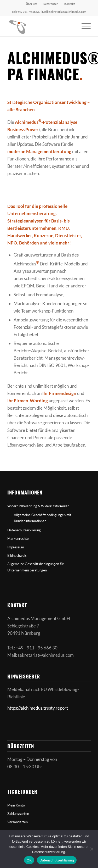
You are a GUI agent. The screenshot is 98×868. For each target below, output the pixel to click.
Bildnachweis (17, 555)
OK (29, 860)
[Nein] (91, 849)
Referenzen (51, 4)
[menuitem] (32, 4)
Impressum (16, 547)
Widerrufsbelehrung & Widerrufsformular (38, 506)
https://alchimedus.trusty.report (38, 708)
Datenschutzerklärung (24, 530)
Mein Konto (16, 805)
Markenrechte (18, 538)
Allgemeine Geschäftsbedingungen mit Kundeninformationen (43, 518)
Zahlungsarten (18, 814)
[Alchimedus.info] (41, 26)
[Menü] (83, 26)
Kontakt (70, 4)
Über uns (32, 4)
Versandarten (18, 822)
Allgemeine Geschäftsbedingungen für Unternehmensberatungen (36, 567)
